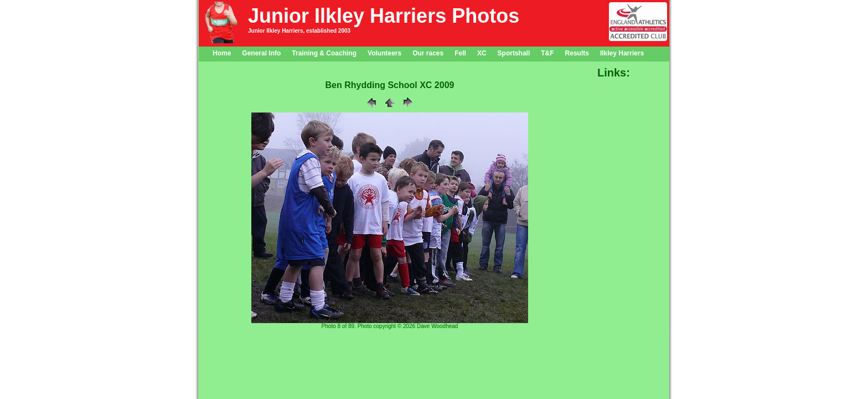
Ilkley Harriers (622, 53)
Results (577, 53)
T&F (547, 53)
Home (222, 53)
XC (482, 53)
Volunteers (384, 53)
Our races (428, 53)
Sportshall (514, 53)
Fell (460, 53)
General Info (261, 53)
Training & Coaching (324, 53)
